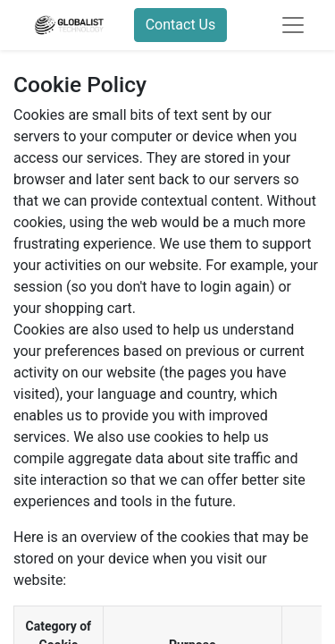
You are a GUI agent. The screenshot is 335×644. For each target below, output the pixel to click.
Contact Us (181, 25)
